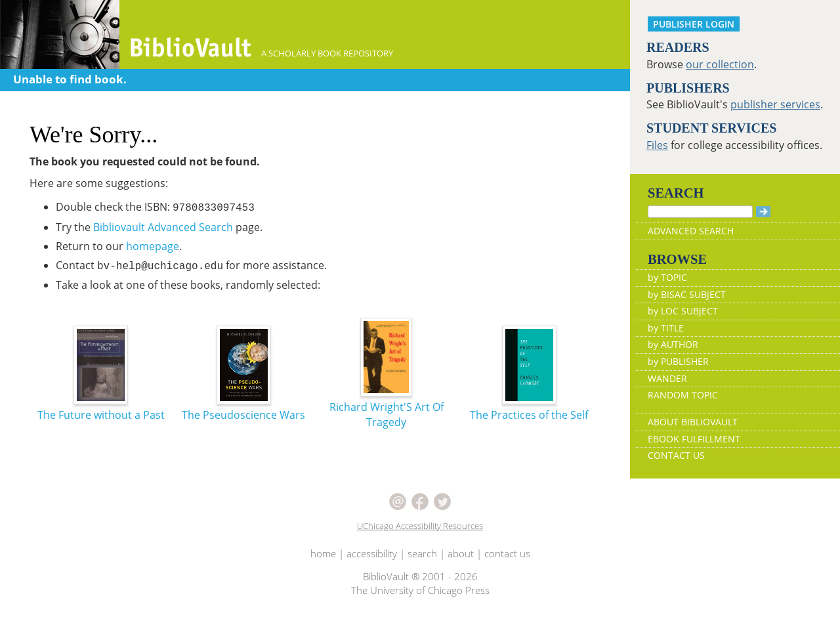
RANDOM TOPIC (683, 395)
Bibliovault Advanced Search (163, 227)
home (323, 553)
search (422, 553)
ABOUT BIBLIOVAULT (693, 422)
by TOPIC (667, 277)
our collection (720, 64)
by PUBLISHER (678, 361)
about (461, 553)
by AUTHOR (673, 344)
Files (657, 145)
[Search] (700, 212)
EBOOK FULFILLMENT (694, 439)
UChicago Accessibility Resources (420, 526)
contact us (507, 553)
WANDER (667, 378)
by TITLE (666, 328)
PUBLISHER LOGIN (694, 24)
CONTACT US (676, 455)
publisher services (775, 104)
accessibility (372, 553)
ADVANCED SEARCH (691, 231)
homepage (153, 246)
